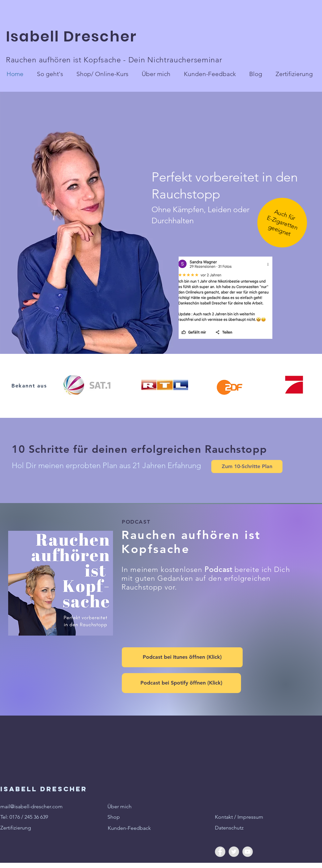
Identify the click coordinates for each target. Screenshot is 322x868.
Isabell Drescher (73, 36)
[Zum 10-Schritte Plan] (247, 466)
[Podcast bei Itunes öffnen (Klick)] (182, 657)
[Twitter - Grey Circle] (234, 852)
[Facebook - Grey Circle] (220, 852)
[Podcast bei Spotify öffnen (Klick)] (181, 683)
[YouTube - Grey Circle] (248, 852)
